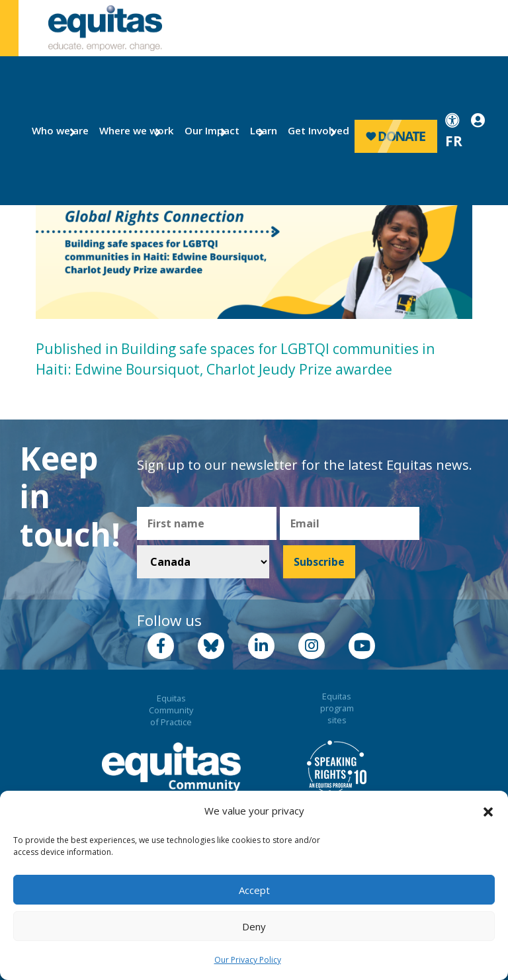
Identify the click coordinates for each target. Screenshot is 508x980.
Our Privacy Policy (248, 960)
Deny (254, 926)
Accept (254, 890)
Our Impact (207, 130)
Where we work (129, 130)
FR (454, 141)
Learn (262, 130)
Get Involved (313, 130)
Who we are (55, 130)
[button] (488, 811)
